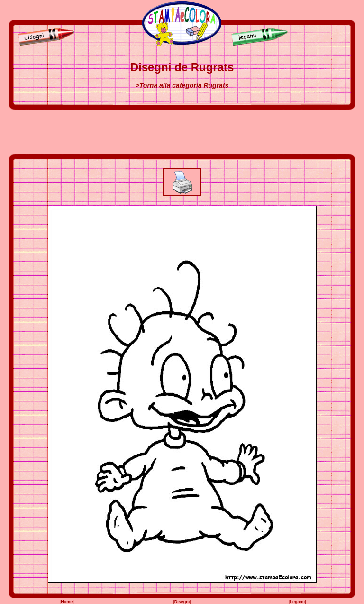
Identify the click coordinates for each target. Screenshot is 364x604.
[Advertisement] (182, 132)
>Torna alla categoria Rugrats (182, 85)
